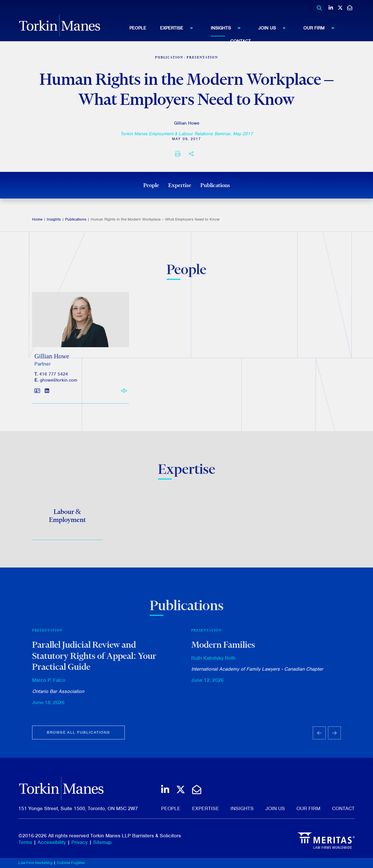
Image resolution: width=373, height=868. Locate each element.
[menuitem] (145, 28)
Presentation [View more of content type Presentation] (202, 57)
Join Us (275, 28)
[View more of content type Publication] (169, 57)
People (138, 28)
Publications (215, 185)
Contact (241, 41)
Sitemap (102, 842)
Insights (228, 28)
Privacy (80, 842)
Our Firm (322, 28)
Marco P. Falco (49, 683)
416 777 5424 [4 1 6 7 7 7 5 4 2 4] (54, 377)
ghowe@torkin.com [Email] (58, 383)
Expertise (179, 28)
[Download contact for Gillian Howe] (37, 394)
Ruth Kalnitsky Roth (213, 661)
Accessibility (52, 842)
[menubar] (241, 33)
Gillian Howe (187, 123)
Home (37, 219)
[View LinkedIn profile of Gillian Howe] (47, 394)
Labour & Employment (67, 517)
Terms (25, 842)
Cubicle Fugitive (71, 863)
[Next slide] (334, 736)
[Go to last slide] (319, 736)
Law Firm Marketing (35, 863)
